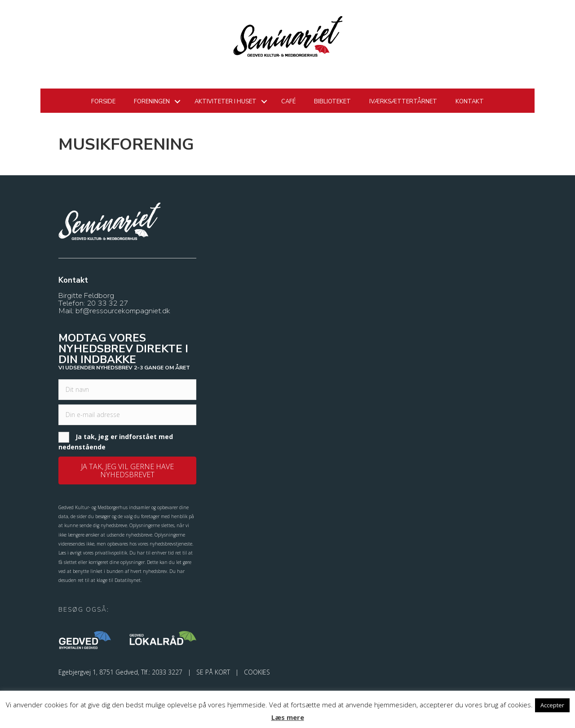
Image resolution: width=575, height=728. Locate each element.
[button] (127, 471)
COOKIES (257, 672)
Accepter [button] (552, 705)
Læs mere (288, 717)
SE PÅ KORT (213, 672)
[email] (127, 415)
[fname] (127, 390)
